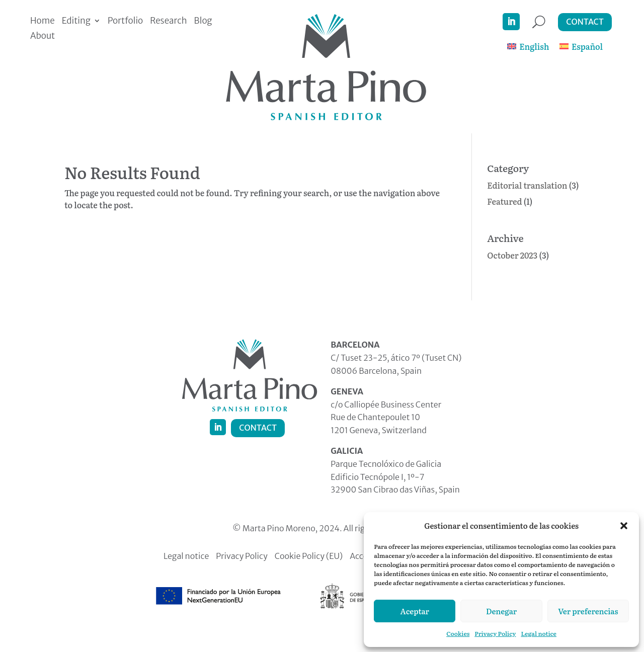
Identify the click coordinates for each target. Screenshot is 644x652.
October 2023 (512, 255)
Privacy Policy (495, 633)
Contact (585, 22)
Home (43, 22)
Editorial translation (527, 185)
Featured (504, 201)
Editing (76, 22)
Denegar (501, 611)
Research (168, 22)
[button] (624, 526)
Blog (203, 22)
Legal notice (539, 633)
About (43, 37)
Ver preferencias (588, 611)
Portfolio (125, 22)
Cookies (458, 633)
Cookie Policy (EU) (309, 557)
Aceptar (415, 611)
